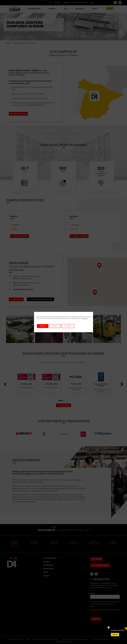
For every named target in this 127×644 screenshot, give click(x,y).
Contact (115, 635)
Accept (43, 326)
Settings (68, 326)
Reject (55, 326)
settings (85, 318)
